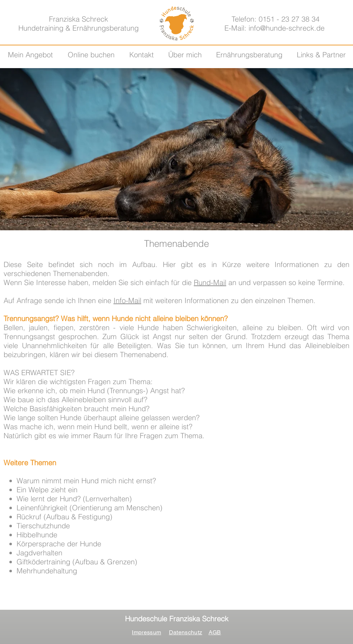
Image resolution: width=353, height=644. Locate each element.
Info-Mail (127, 300)
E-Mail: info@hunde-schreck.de (274, 28)
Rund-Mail (210, 282)
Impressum (146, 632)
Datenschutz (186, 632)
